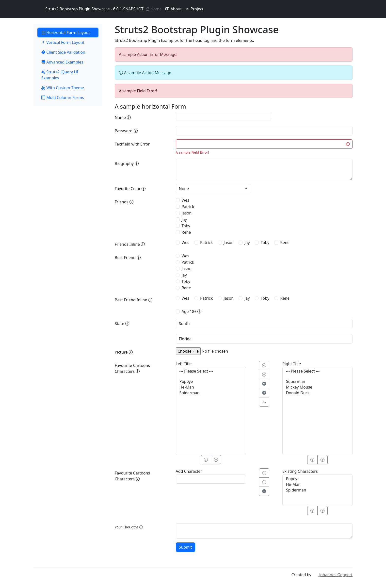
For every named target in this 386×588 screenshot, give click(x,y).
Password (126, 131)
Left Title (184, 364)
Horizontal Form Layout (66, 33)
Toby (186, 226)
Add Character (189, 471)
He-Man (211, 387)
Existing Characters (300, 471)
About (174, 9)
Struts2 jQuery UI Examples (60, 75)
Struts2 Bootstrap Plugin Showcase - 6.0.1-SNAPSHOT (88, 9)
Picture (124, 352)
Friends (124, 202)
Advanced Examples (62, 62)
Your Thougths (129, 527)
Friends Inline (130, 244)
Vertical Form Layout (63, 42)
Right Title (292, 364)
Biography (127, 163)
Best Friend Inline (133, 300)
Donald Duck (317, 393)
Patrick (188, 207)
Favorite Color (130, 189)
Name (123, 117)
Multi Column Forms (63, 98)
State (122, 324)
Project (194, 9)
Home (154, 9)
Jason (187, 213)
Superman (317, 382)
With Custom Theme (63, 88)
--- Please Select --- (211, 371)
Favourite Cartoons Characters (132, 368)
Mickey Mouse (317, 387)
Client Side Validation (63, 52)
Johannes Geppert (332, 575)
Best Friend (128, 258)
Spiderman (211, 393)
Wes (185, 200)
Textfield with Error (132, 144)
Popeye (211, 382)
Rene (186, 232)
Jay (184, 219)
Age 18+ (192, 311)
